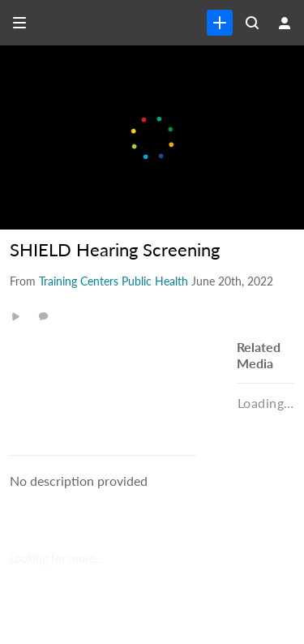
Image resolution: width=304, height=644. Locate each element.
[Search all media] (252, 23)
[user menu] (285, 23)
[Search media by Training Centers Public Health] (113, 281)
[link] (220, 23)
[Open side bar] (19, 23)
